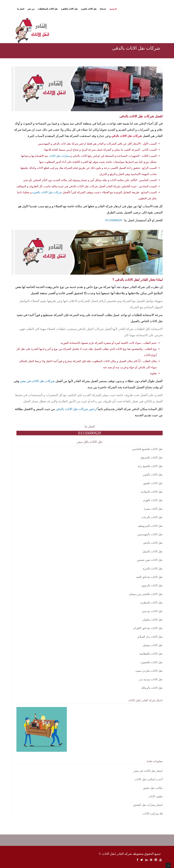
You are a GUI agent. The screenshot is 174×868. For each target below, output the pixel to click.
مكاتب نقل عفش (153, 788)
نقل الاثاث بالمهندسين (150, 534)
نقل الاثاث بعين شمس (150, 560)
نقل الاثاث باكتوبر (153, 475)
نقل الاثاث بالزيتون (152, 585)
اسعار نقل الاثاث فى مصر (148, 771)
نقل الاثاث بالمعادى (152, 492)
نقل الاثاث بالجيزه (89, 9)
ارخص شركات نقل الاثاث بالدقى (76, 409)
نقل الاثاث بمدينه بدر (151, 679)
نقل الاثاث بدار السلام (150, 637)
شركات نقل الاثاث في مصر (37, 381)
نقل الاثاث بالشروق (152, 458)
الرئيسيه (113, 9)
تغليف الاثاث (156, 796)
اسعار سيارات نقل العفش (148, 805)
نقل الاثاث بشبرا (153, 509)
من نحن (31, 9)
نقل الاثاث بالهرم (153, 500)
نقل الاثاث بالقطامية (151, 654)
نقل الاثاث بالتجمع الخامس (147, 449)
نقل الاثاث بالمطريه (151, 603)
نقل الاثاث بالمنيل (153, 551)
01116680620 (113, 220)
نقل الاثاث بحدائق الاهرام (148, 628)
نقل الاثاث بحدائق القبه (149, 577)
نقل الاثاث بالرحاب (152, 517)
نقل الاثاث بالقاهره (69, 9)
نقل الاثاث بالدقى (153, 543)
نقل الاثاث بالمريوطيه (150, 526)
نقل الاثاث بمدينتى (152, 611)
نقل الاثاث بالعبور (153, 483)
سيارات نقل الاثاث (59, 156)
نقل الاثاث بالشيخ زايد (150, 466)
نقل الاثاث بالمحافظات (48, 9)
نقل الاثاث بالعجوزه (152, 662)
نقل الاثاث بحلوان (153, 620)
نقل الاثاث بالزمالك (152, 688)
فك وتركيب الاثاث (153, 814)
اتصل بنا (21, 9)
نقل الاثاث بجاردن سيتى (149, 671)
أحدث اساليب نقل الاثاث (149, 779)
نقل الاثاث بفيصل (153, 645)
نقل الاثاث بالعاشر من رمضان (146, 594)
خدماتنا (103, 9)
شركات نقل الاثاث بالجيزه (47, 192)
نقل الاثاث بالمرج (153, 569)
